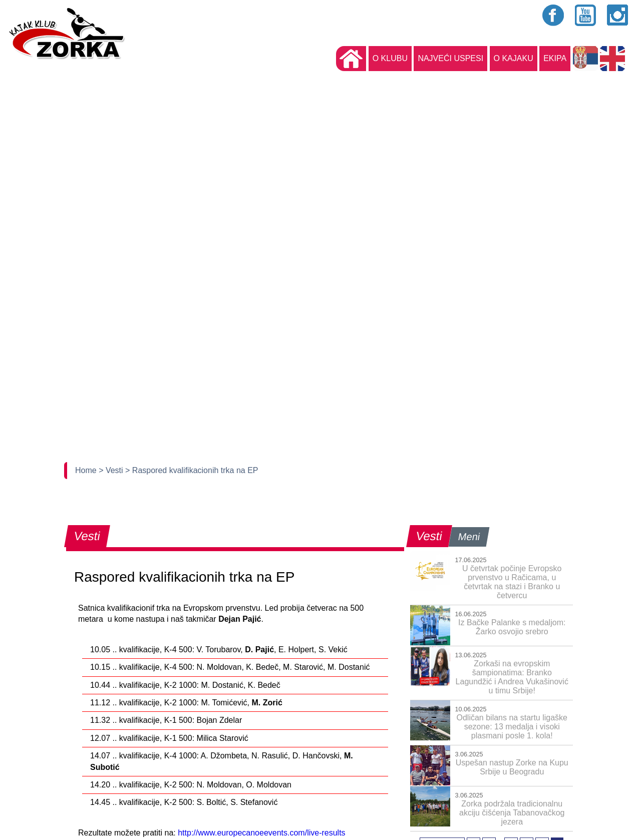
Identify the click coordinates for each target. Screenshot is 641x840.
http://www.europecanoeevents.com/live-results (261, 833)
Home (87, 470)
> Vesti (112, 470)
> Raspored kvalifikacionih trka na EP (192, 470)
